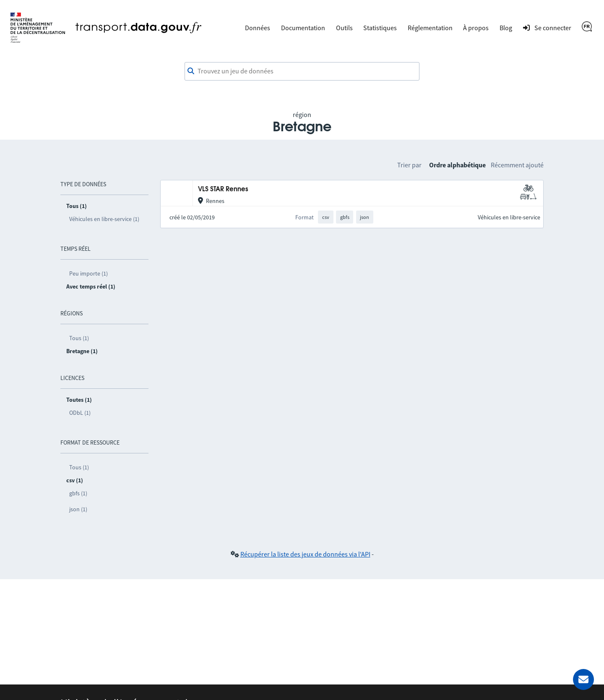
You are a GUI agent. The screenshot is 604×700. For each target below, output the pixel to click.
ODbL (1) (80, 413)
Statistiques (380, 28)
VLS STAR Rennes (223, 189)
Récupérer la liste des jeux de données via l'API (305, 554)
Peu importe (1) (89, 273)
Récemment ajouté (517, 165)
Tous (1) (79, 338)
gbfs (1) (78, 493)
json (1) (78, 509)
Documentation (303, 28)
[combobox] (302, 71)
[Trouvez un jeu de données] (302, 71)
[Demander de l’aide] (583, 679)
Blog (506, 28)
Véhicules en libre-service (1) (104, 219)
